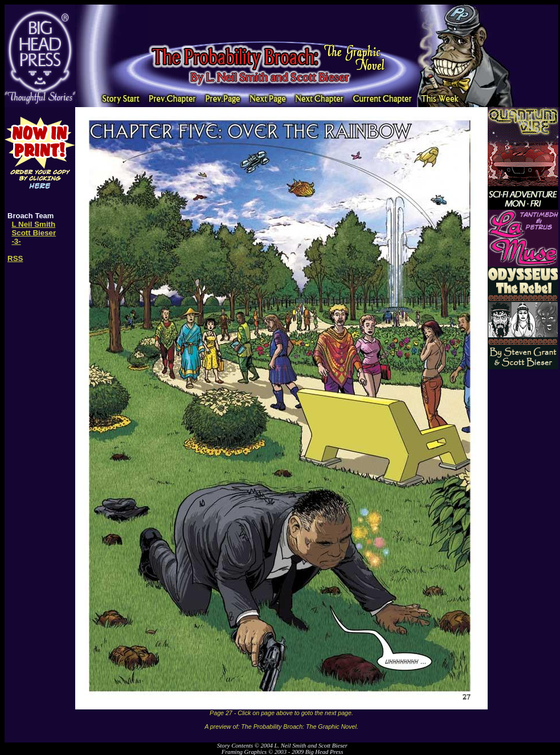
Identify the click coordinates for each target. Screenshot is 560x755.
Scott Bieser (34, 233)
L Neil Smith (33, 224)
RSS (15, 258)
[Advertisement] (281, 22)
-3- (16, 241)
